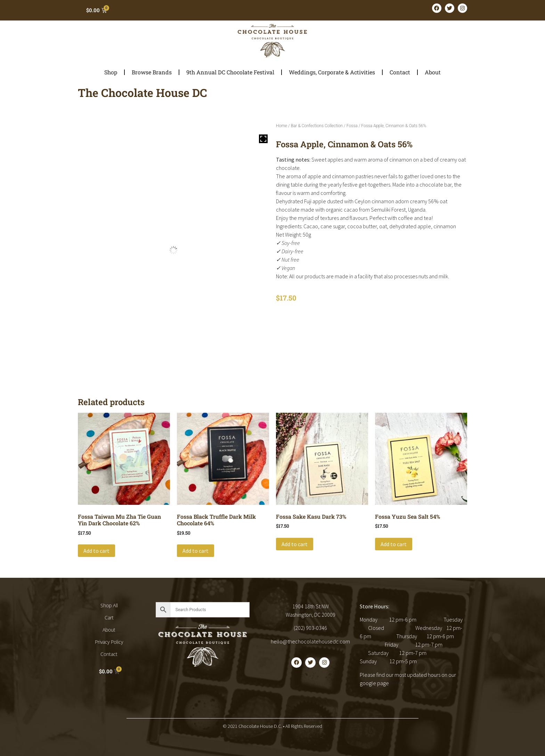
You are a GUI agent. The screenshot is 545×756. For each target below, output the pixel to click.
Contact (400, 72)
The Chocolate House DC (143, 93)
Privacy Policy (109, 642)
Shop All (109, 605)
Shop (111, 72)
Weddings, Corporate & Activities (332, 72)
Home (282, 126)
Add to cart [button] (96, 551)
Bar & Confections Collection (317, 126)
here (395, 683)
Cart (109, 618)
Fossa (352, 126)
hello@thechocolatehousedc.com (310, 641)
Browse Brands (152, 72)
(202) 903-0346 (310, 628)
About (433, 72)
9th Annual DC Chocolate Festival (230, 72)
